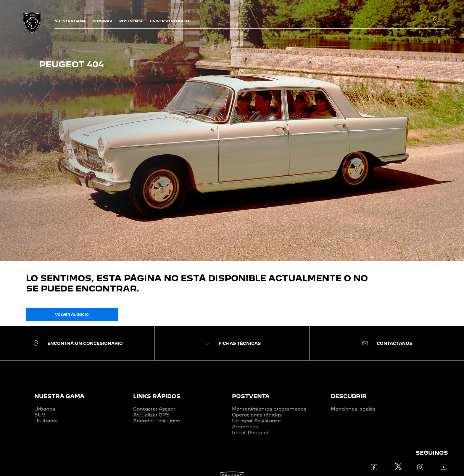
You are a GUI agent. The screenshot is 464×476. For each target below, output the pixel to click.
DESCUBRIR (349, 396)
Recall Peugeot (250, 433)
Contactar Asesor (154, 409)
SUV (40, 415)
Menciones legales (353, 409)
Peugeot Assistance (256, 421)
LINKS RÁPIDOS (157, 396)
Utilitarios (46, 421)
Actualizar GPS (151, 415)
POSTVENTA (251, 396)
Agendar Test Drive (157, 421)
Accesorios (245, 427)
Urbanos (45, 409)
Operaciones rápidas (257, 415)
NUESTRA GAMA (59, 396)
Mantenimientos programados (269, 409)
